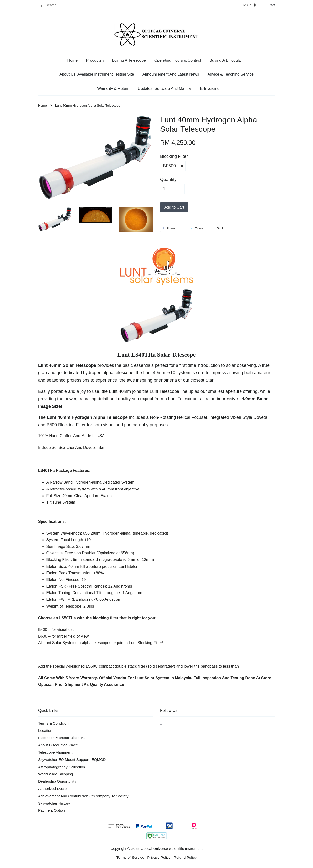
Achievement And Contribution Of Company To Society (83, 796)
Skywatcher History (54, 803)
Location (45, 731)
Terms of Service (130, 857)
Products (95, 60)
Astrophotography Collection (62, 767)
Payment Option (52, 810)
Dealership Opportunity (57, 781)
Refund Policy (185, 857)
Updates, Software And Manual (165, 88)
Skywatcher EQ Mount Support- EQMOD (72, 760)
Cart (272, 5)
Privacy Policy (159, 857)
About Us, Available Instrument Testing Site (97, 74)
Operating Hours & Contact (178, 60)
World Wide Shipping (56, 774)
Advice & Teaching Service (231, 74)
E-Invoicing (210, 88)
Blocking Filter (174, 156)
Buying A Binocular (226, 60)
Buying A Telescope (129, 60)
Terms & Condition (53, 723)
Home (72, 60)
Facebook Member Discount (61, 738)
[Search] (53, 5)
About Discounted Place (58, 745)
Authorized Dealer (53, 789)
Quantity (168, 180)
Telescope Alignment (55, 752)
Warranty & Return (113, 88)
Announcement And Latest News (171, 74)
